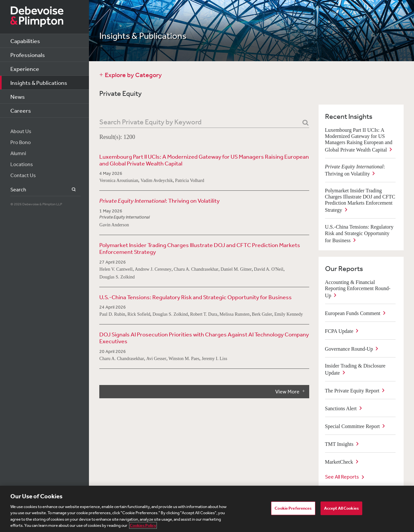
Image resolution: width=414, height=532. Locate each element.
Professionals (28, 55)
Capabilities (25, 41)
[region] (207, 509)
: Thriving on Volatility (159, 201)
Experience (25, 69)
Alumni (18, 153)
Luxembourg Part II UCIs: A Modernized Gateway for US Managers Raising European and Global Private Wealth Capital (204, 160)
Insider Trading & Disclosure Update (355, 369)
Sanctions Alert (341, 408)
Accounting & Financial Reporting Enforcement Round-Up (358, 289)
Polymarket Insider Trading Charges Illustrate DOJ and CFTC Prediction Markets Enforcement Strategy (200, 248)
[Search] (305, 123)
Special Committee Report (353, 426)
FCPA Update (339, 331)
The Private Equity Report (352, 391)
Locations (22, 164)
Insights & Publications (39, 83)
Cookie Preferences (293, 508)
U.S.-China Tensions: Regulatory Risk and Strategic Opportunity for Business (196, 297)
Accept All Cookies (341, 508)
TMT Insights (339, 444)
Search (70, 190)
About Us (21, 131)
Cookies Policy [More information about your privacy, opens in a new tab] (143, 525)
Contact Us (23, 175)
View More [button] (287, 391)
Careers (21, 110)
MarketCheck (339, 462)
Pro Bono (21, 142)
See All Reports (342, 477)
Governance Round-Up (349, 349)
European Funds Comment (353, 313)
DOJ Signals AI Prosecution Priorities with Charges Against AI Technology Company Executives (204, 338)
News (18, 96)
